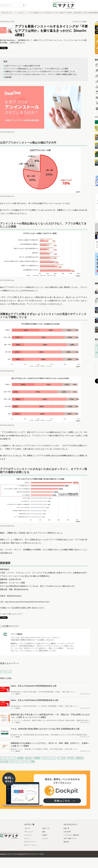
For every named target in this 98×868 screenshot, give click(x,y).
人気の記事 (67, 832)
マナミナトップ (7, 13)
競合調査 (20, 758)
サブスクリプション (49, 758)
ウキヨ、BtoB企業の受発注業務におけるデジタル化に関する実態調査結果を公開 (45, 729)
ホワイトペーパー (30, 842)
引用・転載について (70, 838)
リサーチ (27, 828)
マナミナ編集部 (16, 634)
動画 (44, 832)
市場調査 (37, 758)
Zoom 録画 (4, 762)
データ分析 (61, 758)
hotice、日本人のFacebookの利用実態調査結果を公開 (34, 686)
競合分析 (29, 758)
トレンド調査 (30, 762)
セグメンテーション (17, 762)
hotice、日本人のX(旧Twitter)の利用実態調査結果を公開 (34, 700)
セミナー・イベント (31, 845)
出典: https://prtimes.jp (7, 132)
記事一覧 (66, 828)
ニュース (21, 13)
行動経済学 (79, 758)
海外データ (46, 828)
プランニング (29, 832)
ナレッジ (27, 838)
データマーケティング (8, 758)
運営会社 (66, 842)
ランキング (28, 835)
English (45, 835)
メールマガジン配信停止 (71, 835)
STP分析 (70, 758)
